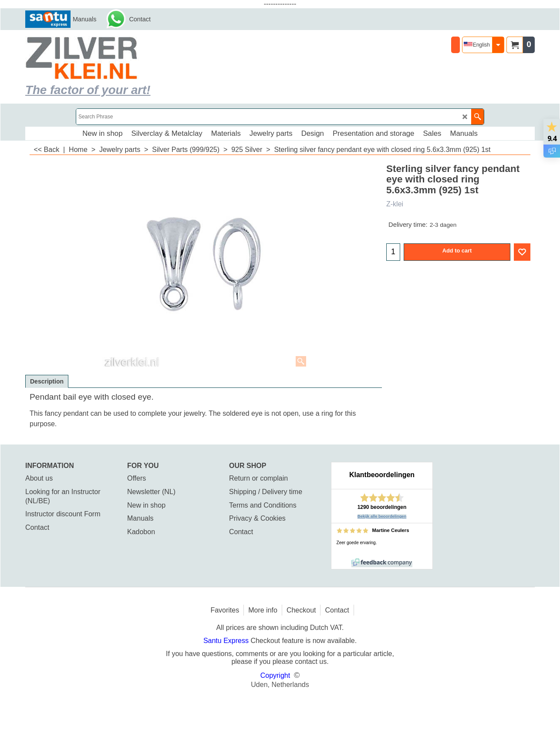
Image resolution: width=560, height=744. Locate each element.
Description (47, 381)
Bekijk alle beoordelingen (382, 516)
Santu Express (227, 641)
